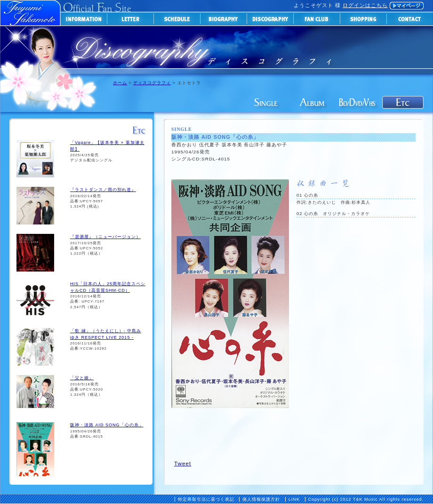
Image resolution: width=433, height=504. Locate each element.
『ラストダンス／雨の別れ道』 (103, 190)
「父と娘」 (82, 378)
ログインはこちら (365, 5)
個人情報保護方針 (261, 499)
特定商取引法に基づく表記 (206, 499)
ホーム (120, 83)
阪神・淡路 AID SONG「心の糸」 (107, 425)
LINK (294, 499)
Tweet (183, 463)
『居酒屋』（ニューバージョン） (105, 237)
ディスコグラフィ (152, 83)
